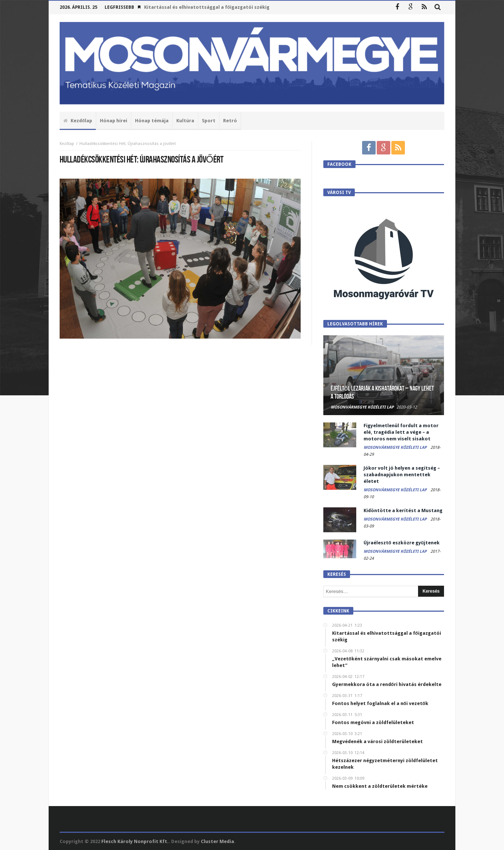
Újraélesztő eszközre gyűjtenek (402, 543)
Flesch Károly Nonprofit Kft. (135, 841)
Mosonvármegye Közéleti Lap (362, 407)
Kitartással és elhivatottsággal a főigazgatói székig (207, 7)
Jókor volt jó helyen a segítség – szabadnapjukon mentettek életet (402, 475)
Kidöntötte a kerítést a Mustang (403, 510)
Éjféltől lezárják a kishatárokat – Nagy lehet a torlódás (382, 393)
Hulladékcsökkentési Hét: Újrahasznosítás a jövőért (128, 144)
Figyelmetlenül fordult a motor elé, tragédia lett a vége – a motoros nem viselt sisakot (401, 432)
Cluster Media (217, 841)
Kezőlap (67, 144)
